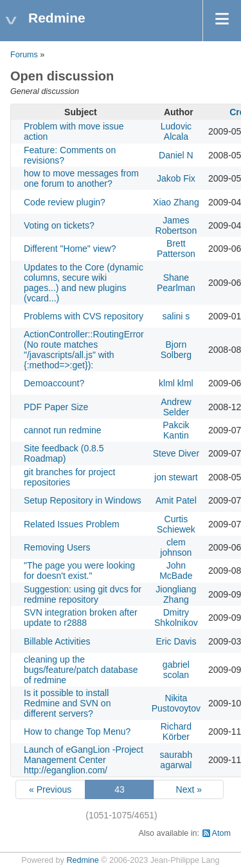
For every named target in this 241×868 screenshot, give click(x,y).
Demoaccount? (54, 383)
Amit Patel (176, 500)
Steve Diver (176, 453)
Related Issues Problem (72, 524)
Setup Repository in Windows (83, 500)
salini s (176, 316)
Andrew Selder (176, 407)
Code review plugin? (65, 202)
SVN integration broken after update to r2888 (81, 618)
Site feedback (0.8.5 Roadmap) (64, 453)
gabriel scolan (176, 670)
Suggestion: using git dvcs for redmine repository (83, 594)
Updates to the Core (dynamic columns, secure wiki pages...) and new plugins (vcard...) (84, 283)
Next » (189, 789)
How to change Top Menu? (77, 731)
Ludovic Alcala (176, 131)
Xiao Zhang (176, 202)
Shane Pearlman (176, 283)
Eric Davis (176, 641)
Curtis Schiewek (176, 524)
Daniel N (176, 155)
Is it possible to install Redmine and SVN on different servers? (67, 703)
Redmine (82, 860)
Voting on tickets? (59, 225)
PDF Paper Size (56, 407)
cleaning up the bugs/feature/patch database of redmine (81, 670)
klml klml (176, 383)
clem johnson (176, 547)
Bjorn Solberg (176, 350)
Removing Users (57, 547)
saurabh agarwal (176, 760)
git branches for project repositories (69, 477)
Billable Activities (57, 641)
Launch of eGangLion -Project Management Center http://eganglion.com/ (84, 760)
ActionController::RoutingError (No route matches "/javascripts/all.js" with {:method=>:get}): (84, 350)
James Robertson (176, 225)
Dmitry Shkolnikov (176, 618)
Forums (24, 55)
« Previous (50, 789)
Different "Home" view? (70, 249)
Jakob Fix (176, 178)
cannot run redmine (63, 430)
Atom (221, 833)
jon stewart (176, 477)
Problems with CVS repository (84, 316)
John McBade (176, 571)
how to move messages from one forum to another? (81, 178)
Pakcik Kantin (176, 430)
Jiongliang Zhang (176, 594)
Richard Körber (176, 731)
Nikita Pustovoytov (176, 703)
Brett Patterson (176, 249)
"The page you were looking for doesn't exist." (79, 571)
